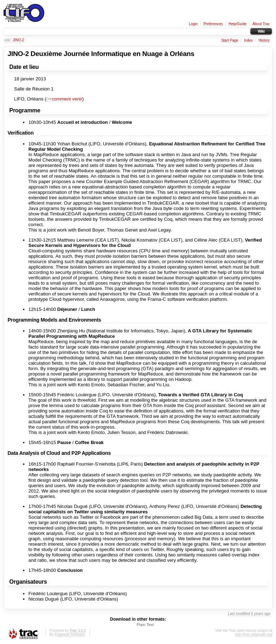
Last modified (239, 614)
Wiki (261, 31)
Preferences (213, 24)
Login (193, 24)
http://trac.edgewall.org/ (254, 634)
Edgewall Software (70, 634)
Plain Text (145, 625)
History (264, 40)
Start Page (230, 40)
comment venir (64, 99)
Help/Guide (238, 24)
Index (248, 40)
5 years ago (261, 614)
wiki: (8, 40)
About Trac (261, 24)
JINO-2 (18, 40)
